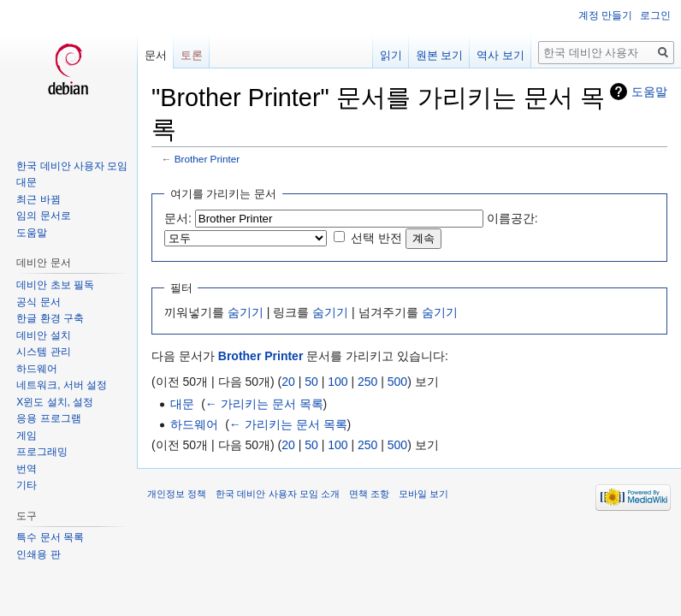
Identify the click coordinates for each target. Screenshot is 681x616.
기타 (27, 485)
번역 (27, 469)
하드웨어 (194, 424)
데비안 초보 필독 (55, 285)
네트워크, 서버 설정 (62, 385)
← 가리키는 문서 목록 (264, 404)
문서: (178, 218)
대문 (182, 404)
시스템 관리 (43, 352)
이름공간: (512, 218)
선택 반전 (376, 238)
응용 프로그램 (48, 418)
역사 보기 (500, 55)
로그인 (655, 15)
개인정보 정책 (177, 494)
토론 (192, 55)
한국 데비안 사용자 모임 (72, 166)
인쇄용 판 (38, 554)
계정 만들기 (605, 15)
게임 (27, 435)
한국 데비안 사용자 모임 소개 (277, 494)
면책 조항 (369, 494)
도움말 (649, 92)
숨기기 (246, 312)
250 (367, 382)
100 (338, 382)
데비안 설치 (43, 335)
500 (397, 382)
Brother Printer (207, 159)
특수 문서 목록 (50, 537)
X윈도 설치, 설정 (55, 402)
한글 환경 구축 (50, 318)
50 (311, 382)
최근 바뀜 (38, 199)
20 (288, 382)
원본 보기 (440, 55)
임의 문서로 (43, 216)
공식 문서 (38, 302)
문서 (156, 55)
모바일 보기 (423, 494)
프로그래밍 (42, 452)
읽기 (391, 55)
